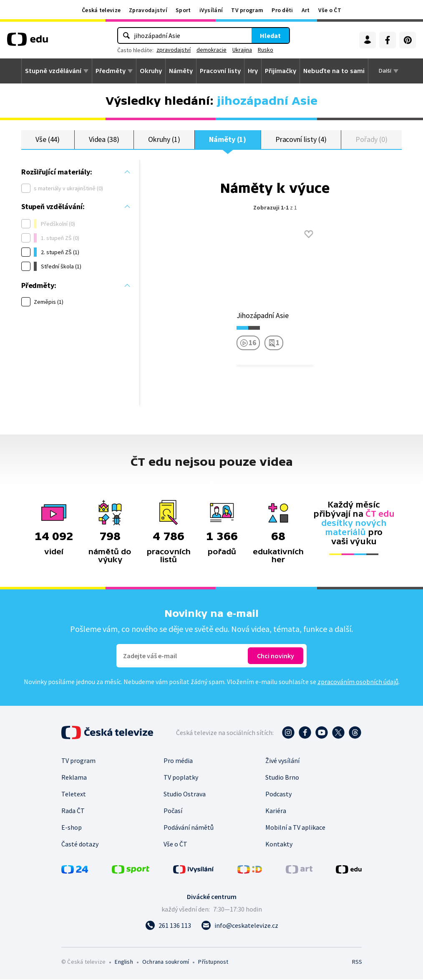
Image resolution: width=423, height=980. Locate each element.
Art (306, 10)
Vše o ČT (330, 10)
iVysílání (211, 10)
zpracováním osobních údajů (358, 682)
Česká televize (101, 10)
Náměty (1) (228, 140)
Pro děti (282, 10)
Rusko (266, 50)
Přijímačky (281, 71)
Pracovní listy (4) (301, 140)
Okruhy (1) (164, 140)
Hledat (270, 35)
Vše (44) (48, 140)
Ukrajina (242, 50)
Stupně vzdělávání (53, 71)
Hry (253, 71)
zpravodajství (174, 50)
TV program (247, 10)
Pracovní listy (220, 71)
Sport (183, 10)
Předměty (111, 71)
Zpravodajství (148, 10)
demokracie (211, 50)
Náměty (181, 71)
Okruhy (151, 71)
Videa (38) (104, 140)
